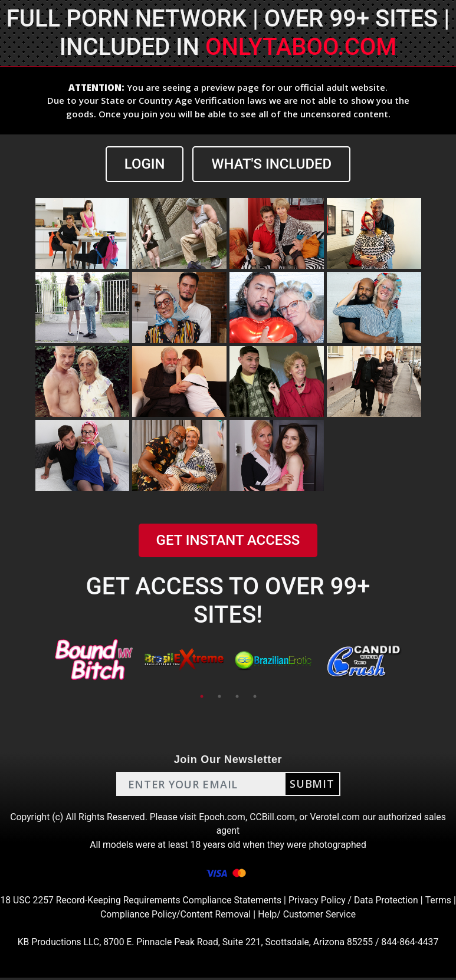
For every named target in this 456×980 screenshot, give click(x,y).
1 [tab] (202, 696)
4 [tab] (255, 696)
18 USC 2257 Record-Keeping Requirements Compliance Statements (156, 902)
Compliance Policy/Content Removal (192, 916)
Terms (95, 916)
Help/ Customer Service (325, 916)
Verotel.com (337, 817)
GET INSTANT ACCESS (228, 541)
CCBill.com (273, 817)
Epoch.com (222, 817)
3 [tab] (237, 696)
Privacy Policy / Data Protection (372, 902)
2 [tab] (219, 696)
